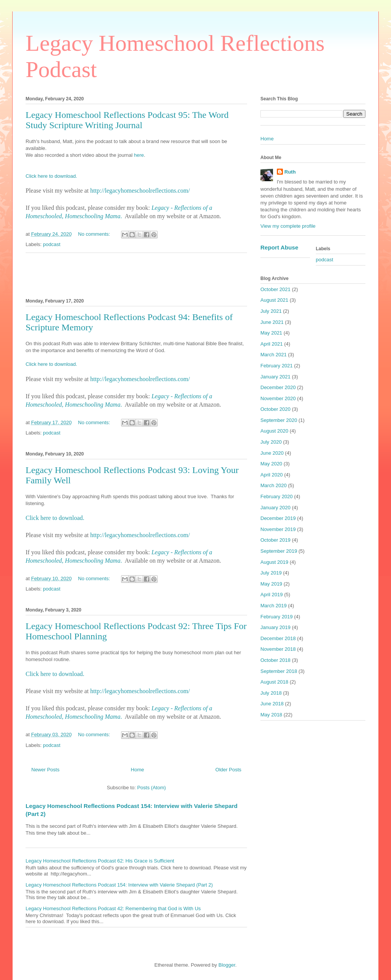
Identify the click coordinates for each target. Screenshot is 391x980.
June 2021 (272, 322)
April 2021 (272, 344)
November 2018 (278, 649)
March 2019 (274, 606)
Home (138, 770)
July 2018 (271, 693)
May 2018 (271, 715)
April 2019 (272, 595)
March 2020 (274, 485)
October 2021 (275, 289)
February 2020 (277, 496)
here (139, 155)
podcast (52, 244)
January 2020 (275, 508)
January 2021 (275, 377)
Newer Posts (45, 770)
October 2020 (275, 409)
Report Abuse (279, 247)
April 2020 (272, 475)
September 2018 (279, 671)
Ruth (290, 172)
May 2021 (271, 333)
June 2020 (272, 453)
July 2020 (271, 442)
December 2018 (278, 638)
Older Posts (228, 770)
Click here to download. (51, 176)
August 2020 (274, 431)
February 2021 (277, 366)
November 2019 (278, 529)
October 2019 (275, 540)
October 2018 (275, 660)
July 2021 (271, 311)
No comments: (95, 234)
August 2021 (274, 300)
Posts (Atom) (151, 788)
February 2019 (277, 617)
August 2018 (274, 682)
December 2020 (278, 387)
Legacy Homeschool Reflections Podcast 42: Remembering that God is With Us (113, 908)
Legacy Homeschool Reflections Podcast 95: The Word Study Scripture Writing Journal (127, 120)
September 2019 (279, 551)
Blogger (227, 965)
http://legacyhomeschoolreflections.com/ (140, 191)
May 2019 (271, 584)
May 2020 (271, 464)
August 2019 (274, 562)
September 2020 (279, 420)
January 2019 (275, 627)
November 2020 (278, 398)
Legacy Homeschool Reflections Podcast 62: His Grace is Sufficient (100, 861)
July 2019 (271, 573)
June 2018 (272, 704)
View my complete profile (288, 226)
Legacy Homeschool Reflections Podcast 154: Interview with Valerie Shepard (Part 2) (119, 885)
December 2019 (278, 518)
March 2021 (274, 355)
